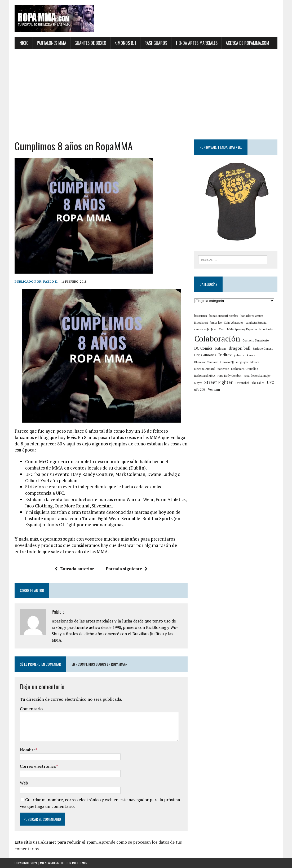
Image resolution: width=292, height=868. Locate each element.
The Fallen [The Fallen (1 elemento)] (258, 383)
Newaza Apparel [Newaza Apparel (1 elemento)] (205, 369)
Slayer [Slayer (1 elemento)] (198, 383)
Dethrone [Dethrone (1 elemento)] (221, 349)
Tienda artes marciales (196, 43)
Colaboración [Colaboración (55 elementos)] (217, 339)
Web (24, 783)
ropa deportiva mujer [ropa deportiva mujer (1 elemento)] (257, 376)
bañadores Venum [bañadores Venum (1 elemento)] (252, 316)
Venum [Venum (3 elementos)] (214, 389)
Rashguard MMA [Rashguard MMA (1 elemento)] (205, 376)
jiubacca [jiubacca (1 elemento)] (239, 355)
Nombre (28, 750)
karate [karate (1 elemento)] (251, 355)
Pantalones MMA (52, 43)
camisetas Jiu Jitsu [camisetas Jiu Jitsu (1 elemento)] (205, 329)
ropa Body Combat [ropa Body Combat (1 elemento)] (229, 376)
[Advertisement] (146, 94)
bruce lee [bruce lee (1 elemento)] (216, 323)
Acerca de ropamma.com (247, 43)
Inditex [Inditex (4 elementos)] (225, 355)
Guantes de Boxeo (90, 43)
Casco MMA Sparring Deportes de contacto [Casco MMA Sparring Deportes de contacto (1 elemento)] (246, 329)
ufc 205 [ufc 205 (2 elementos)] (200, 390)
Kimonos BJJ (125, 43)
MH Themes (80, 863)
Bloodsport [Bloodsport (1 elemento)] (201, 323)
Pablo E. (50, 281)
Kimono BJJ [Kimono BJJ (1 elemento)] (227, 362)
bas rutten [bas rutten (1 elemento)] (201, 316)
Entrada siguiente (127, 569)
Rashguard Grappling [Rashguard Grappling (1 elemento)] (245, 369)
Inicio (24, 43)
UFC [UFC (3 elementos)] (270, 382)
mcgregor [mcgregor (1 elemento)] (242, 362)
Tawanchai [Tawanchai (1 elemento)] (242, 383)
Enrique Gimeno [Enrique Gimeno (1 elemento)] (263, 349)
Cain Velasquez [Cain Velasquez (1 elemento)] (234, 323)
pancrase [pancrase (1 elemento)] (223, 369)
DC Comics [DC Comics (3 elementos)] (203, 348)
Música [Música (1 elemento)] (255, 362)
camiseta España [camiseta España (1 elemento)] (256, 323)
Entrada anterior (74, 569)
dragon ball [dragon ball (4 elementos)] (240, 348)
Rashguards (156, 43)
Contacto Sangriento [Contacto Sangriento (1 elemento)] (256, 340)
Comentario (31, 709)
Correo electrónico (38, 766)
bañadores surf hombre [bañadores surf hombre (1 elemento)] (224, 316)
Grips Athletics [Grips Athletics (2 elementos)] (205, 355)
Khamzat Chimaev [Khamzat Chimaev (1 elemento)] (206, 362)
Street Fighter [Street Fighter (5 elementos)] (218, 382)
